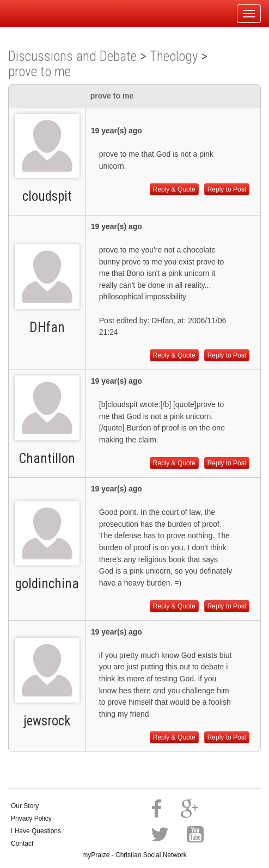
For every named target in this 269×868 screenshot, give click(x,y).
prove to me (39, 72)
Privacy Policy (31, 818)
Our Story (25, 806)
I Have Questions (36, 831)
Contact (22, 844)
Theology (174, 56)
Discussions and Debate (72, 56)
